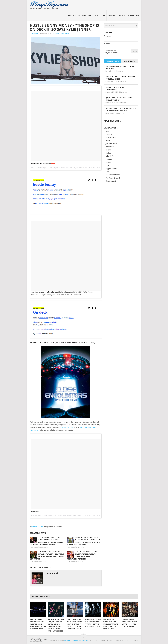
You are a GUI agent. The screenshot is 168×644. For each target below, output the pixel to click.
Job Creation (110, 147)
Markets (108, 153)
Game (108, 141)
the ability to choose (66, 427)
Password (107, 44)
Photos (122, 15)
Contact (134, 640)
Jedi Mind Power (111, 144)
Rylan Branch (34, 33)
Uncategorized (111, 181)
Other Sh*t (112, 15)
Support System (111, 169)
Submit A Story (107, 640)
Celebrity (82, 15)
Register (94, 640)
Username (107, 36)
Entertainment (134, 15)
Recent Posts (130, 61)
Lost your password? (111, 53)
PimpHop (109, 159)
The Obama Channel (113, 175)
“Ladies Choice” (37, 527)
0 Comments (65, 33)
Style (90, 15)
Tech (103, 15)
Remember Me (111, 50)
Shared (108, 162)
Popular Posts (112, 61)
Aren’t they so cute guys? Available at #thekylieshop (49, 292)
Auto (97, 15)
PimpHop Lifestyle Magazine (76, 641)
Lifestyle (72, 15)
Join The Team (122, 640)
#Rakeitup (35, 511)
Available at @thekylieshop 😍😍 (43, 164)
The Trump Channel (113, 178)
